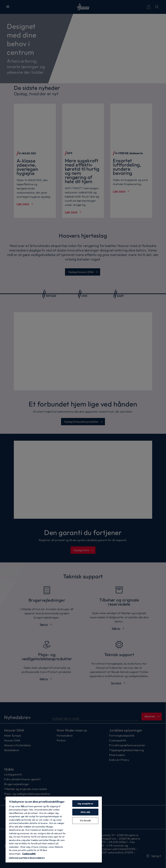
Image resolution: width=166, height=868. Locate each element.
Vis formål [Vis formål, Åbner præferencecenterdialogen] (85, 820)
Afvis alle (85, 812)
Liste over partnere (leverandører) (27, 858)
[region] (54, 829)
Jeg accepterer (85, 803)
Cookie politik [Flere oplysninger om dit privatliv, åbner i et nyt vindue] (29, 854)
